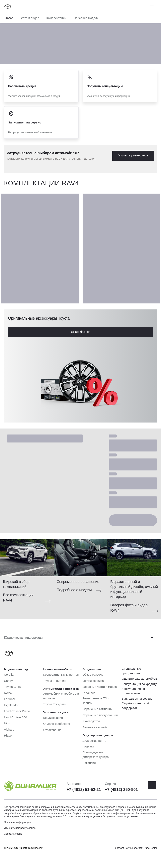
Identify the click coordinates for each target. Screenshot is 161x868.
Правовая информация (17, 822)
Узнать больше (80, 332)
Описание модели (86, 18)
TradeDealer (150, 848)
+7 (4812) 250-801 (121, 789)
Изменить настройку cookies (20, 828)
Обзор (9, 18)
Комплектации (56, 18)
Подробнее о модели (74, 590)
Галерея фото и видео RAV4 (129, 608)
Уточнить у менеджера (133, 155)
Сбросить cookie (13, 834)
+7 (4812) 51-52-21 (84, 789)
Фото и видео (30, 18)
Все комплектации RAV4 (18, 598)
